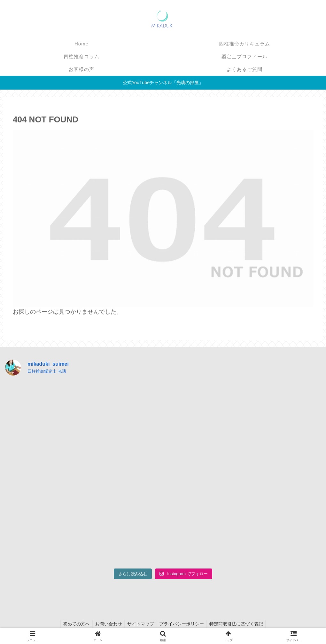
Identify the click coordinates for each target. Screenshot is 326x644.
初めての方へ (74, 624)
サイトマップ (141, 624)
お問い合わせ (107, 624)
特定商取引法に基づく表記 (239, 624)
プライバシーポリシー (183, 624)
